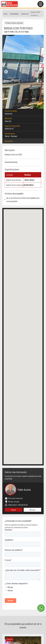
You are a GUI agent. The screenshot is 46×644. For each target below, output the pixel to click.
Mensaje (32, 510)
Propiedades (14, 14)
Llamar (14, 510)
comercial (25, 14)
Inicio (6, 14)
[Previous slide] (6, 72)
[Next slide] (40, 72)
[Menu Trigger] (40, 4)
